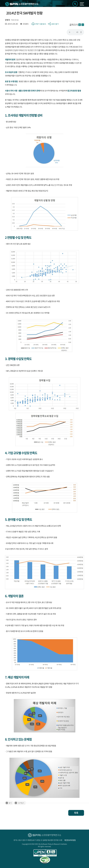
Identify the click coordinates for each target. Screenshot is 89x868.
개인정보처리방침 (70, 840)
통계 (10, 803)
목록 (76, 813)
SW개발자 (21, 803)
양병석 (7, 20)
